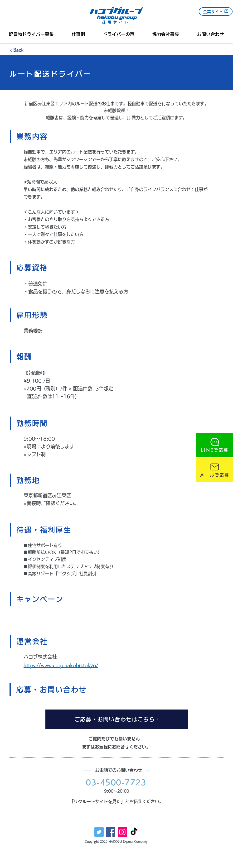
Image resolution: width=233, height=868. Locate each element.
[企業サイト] (216, 12)
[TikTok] (134, 832)
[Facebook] (111, 832)
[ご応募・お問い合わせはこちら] (117, 719)
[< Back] (26, 50)
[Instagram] (122, 832)
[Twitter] (99, 832)
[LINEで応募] (215, 445)
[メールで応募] (215, 470)
